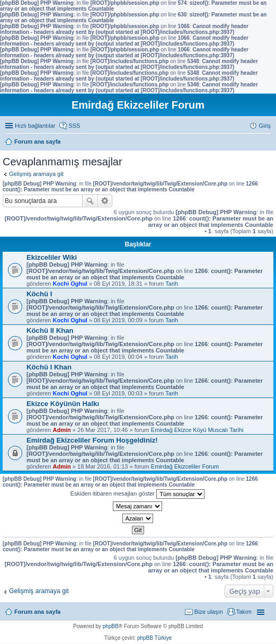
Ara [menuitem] (268, 143)
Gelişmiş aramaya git (36, 174)
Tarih (172, 284)
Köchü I (39, 294)
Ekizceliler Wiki (52, 257)
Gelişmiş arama (105, 201)
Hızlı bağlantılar (35, 126)
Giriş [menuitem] (265, 126)
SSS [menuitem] (74, 126)
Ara (90, 201)
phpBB (111, 626)
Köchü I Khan (49, 367)
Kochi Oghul (70, 284)
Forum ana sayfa (37, 612)
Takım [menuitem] (244, 612)
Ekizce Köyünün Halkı (63, 404)
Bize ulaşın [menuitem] (209, 612)
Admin (62, 430)
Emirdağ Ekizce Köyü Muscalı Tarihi (197, 430)
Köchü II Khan (50, 330)
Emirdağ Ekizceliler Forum (185, 466)
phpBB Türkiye (154, 638)
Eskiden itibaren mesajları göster (138, 494)
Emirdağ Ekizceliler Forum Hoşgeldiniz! (92, 440)
